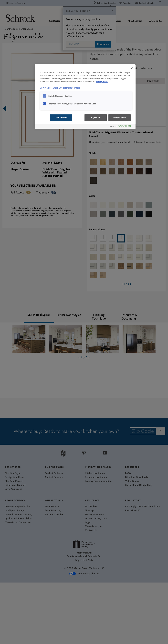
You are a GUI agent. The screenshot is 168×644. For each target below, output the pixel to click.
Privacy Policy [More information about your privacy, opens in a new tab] (102, 82)
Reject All (96, 118)
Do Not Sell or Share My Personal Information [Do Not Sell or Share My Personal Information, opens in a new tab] (60, 88)
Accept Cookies (120, 118)
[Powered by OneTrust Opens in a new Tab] (121, 127)
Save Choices (61, 118)
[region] (85, 97)
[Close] (132, 68)
